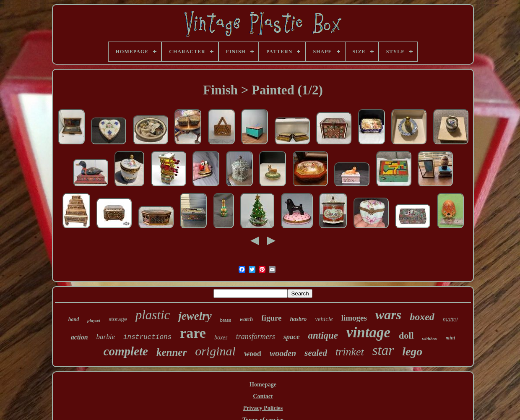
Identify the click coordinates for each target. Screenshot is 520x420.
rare (193, 333)
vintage (368, 333)
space (292, 337)
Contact (263, 396)
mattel (450, 320)
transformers (256, 337)
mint (451, 338)
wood (253, 354)
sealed (316, 353)
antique (323, 335)
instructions (147, 337)
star (383, 350)
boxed (422, 317)
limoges (354, 318)
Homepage (263, 385)
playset (94, 320)
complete (126, 351)
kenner (172, 352)
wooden (283, 353)
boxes (221, 338)
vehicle (324, 319)
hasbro (299, 319)
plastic (153, 315)
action (79, 337)
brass (226, 320)
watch (247, 319)
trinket (350, 352)
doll (406, 335)
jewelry (195, 316)
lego (412, 351)
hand (74, 319)
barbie (106, 337)
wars (388, 315)
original (215, 351)
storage (118, 319)
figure (271, 318)
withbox (430, 339)
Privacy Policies (263, 408)
